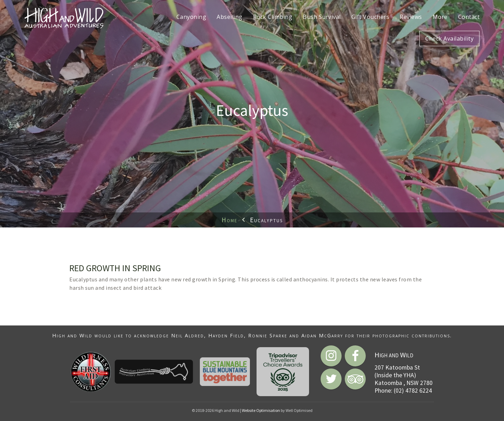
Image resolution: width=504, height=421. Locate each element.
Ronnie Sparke (268, 335)
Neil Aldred (188, 335)
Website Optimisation (261, 410)
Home (230, 220)
